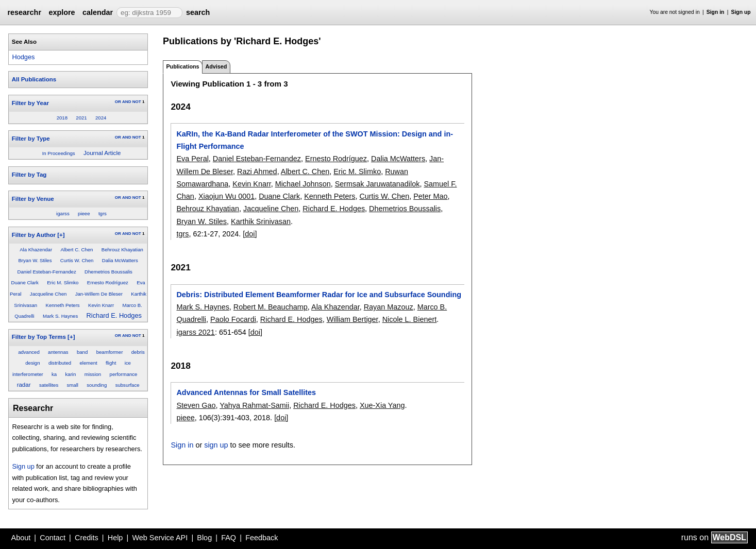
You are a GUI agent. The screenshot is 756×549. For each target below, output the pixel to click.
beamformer (110, 352)
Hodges (23, 57)
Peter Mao (430, 196)
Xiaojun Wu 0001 (226, 196)
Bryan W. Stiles (35, 260)
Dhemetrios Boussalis (108, 272)
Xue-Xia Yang (382, 405)
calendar (98, 12)
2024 (101, 118)
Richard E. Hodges (114, 315)
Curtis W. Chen (77, 260)
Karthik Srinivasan (261, 221)
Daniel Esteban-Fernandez (47, 272)
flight (111, 363)
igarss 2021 (195, 332)
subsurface (128, 385)
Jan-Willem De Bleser (99, 294)
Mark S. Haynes (60, 316)
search (198, 12)
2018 (62, 118)
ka (54, 374)
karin (71, 374)
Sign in (716, 12)
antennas (58, 352)
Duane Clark (24, 282)
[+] (61, 235)
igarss (63, 213)
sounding (97, 385)
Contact (53, 538)
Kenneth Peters (62, 305)
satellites (49, 385)
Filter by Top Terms (39, 337)
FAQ (229, 538)
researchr (24, 12)
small (73, 385)
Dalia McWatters (120, 260)
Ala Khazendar (36, 250)
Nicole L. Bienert (410, 319)
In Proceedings (59, 153)
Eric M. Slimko (63, 282)
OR (118, 102)
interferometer (28, 374)
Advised (216, 66)
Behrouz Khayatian (122, 250)
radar (24, 385)
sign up (216, 445)
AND (127, 102)
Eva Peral (192, 159)
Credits (87, 538)
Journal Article (102, 153)
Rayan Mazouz (389, 307)
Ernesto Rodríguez (108, 282)
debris (138, 352)
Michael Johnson (303, 184)
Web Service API (160, 538)
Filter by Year (30, 103)
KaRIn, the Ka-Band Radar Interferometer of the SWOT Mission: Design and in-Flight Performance (315, 140)
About (21, 538)
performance (124, 374)
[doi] (250, 234)
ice (128, 363)
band (82, 352)
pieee (84, 213)
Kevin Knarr (101, 305)
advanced (29, 352)
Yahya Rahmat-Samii (254, 405)
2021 (81, 118)
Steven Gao (196, 405)
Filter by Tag (29, 175)
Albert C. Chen (77, 250)
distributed (60, 363)
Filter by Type (31, 139)
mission (93, 374)
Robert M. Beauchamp (271, 307)
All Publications (34, 79)
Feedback (262, 538)
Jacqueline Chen (48, 294)
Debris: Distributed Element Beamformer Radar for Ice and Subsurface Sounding (319, 295)
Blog (204, 538)
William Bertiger (352, 319)
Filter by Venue (33, 199)
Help (115, 538)
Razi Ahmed (257, 171)
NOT (137, 102)
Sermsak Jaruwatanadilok (377, 184)
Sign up (741, 12)
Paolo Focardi (233, 319)
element (89, 363)
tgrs (103, 213)
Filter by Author (34, 235)
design (32, 363)
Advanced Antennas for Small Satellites (246, 392)
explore (62, 12)
